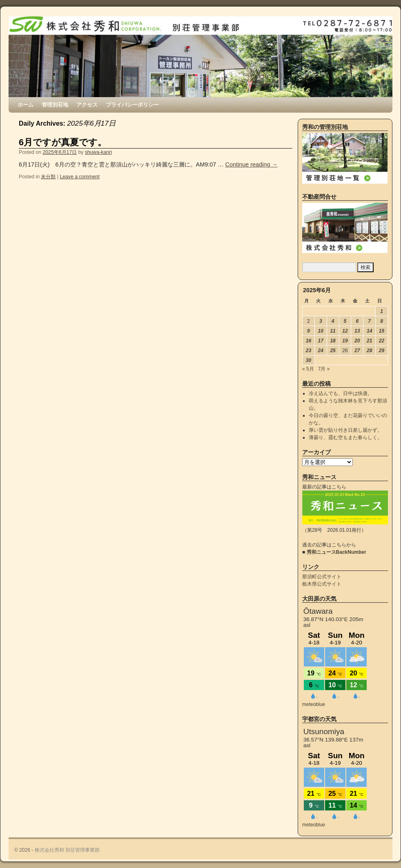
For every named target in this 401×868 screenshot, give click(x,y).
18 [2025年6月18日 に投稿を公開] (333, 341)
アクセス (87, 105)
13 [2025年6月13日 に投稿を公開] (357, 331)
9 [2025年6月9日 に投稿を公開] (309, 331)
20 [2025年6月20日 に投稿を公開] (357, 341)
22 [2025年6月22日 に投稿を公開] (382, 341)
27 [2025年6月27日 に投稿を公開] (357, 351)
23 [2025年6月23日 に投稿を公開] (309, 351)
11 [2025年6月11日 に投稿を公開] (333, 331)
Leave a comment (79, 177)
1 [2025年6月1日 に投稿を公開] (382, 311)
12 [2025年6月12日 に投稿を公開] (345, 331)
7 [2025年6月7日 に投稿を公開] (369, 321)
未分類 (48, 177)
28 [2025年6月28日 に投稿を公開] (369, 351)
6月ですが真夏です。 (63, 142)
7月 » (324, 369)
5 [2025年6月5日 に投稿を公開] (345, 321)
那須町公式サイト (322, 577)
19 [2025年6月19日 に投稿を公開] (345, 341)
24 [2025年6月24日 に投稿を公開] (321, 351)
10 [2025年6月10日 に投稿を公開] (321, 331)
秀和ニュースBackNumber (336, 552)
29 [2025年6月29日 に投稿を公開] (382, 351)
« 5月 (308, 369)
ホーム (26, 105)
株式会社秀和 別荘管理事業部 (67, 850)
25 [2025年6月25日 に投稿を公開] (333, 351)
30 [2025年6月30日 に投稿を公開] (309, 360)
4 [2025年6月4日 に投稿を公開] (333, 321)
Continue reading (252, 164)
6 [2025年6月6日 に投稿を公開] (357, 321)
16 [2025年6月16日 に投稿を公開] (309, 341)
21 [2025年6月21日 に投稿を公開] (369, 341)
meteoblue (314, 704)
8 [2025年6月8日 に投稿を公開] (382, 321)
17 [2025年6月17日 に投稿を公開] (321, 341)
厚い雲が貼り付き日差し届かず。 (345, 430)
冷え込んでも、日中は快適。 (341, 393)
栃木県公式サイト (322, 584)
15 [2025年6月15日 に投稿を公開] (382, 331)
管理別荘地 (55, 105)
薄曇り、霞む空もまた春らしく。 (345, 437)
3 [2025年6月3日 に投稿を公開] (321, 321)
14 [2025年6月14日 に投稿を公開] (369, 331)
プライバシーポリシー (132, 105)
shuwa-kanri (98, 152)
